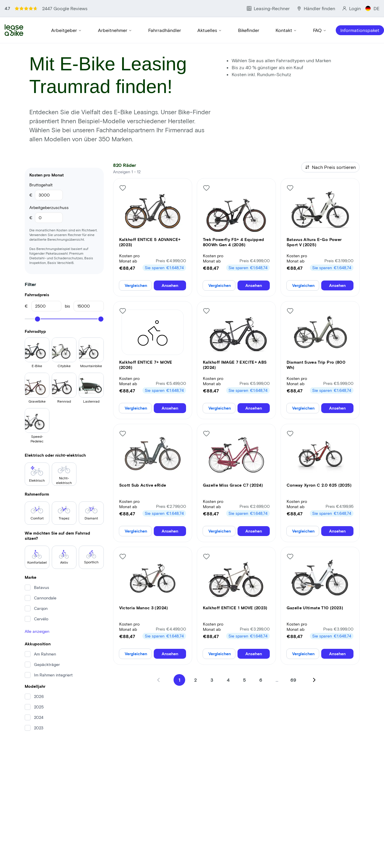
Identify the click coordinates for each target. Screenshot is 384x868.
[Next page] (314, 680)
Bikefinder (249, 30)
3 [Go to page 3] (212, 680)
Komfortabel (37, 557)
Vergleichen (136, 285)
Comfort (37, 513)
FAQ (320, 30)
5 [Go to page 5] (244, 680)
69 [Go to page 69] (293, 680)
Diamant (91, 513)
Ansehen (170, 285)
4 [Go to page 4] (228, 680)
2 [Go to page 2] (195, 680)
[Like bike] (123, 188)
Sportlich (91, 557)
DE (372, 8)
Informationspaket (360, 30)
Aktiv (64, 557)
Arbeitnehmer (115, 30)
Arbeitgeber (66, 30)
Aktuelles (210, 30)
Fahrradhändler (165, 30)
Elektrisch (37, 474)
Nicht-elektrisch (64, 475)
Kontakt (286, 30)
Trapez (64, 513)
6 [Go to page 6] (261, 680)
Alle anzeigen (37, 631)
